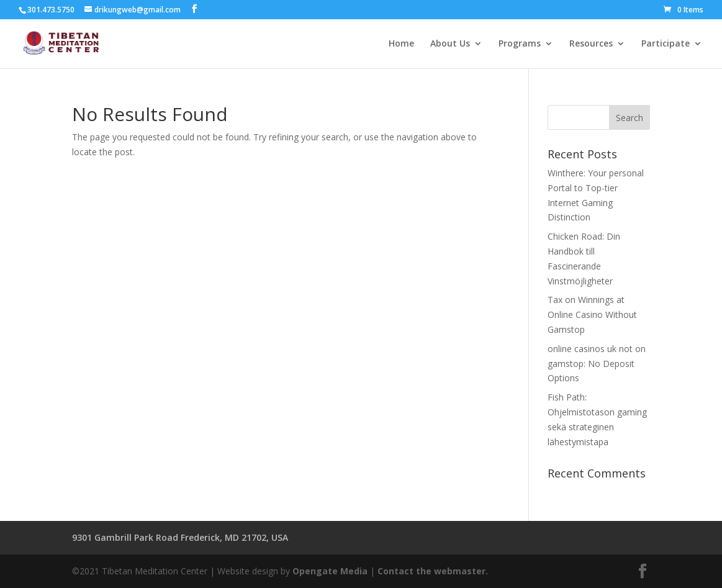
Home (401, 44)
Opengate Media (330, 571)
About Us (450, 44)
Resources (591, 44)
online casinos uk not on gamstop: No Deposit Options (597, 364)
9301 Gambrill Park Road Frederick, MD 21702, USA (180, 537)
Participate (666, 44)
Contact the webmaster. (433, 571)
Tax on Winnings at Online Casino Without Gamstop (592, 314)
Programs (520, 44)
